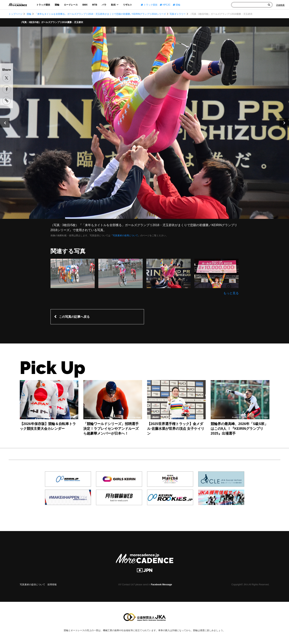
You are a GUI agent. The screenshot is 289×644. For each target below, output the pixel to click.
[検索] (269, 5)
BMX (85, 5)
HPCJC (165, 5)
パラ (104, 5)
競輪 (57, 5)
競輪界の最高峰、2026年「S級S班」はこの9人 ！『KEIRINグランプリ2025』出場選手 (239, 429)
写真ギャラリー (178, 14)
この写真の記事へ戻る (74, 317)
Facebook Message (161, 585)
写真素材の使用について (125, 236)
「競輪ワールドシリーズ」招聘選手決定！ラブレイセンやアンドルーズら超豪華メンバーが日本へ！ (111, 429)
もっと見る (231, 293)
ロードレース (71, 5)
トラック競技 (43, 5)
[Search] (280, 5)
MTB (95, 5)
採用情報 (52, 585)
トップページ (16, 14)
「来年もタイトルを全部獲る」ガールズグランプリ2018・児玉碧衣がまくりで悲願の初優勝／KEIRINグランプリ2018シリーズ (100, 14)
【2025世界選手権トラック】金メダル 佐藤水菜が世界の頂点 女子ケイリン (176, 429)
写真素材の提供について (32, 585)
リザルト (128, 5)
